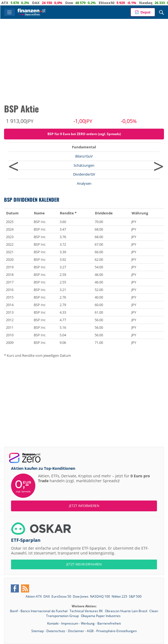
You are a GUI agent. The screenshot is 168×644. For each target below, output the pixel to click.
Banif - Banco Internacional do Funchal (39, 611)
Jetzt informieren (84, 506)
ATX (16, 3)
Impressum (70, 623)
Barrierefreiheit (109, 623)
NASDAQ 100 (100, 596)
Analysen (84, 183)
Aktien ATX (34, 596)
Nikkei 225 (119, 596)
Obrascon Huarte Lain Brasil (126, 611)
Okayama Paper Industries (101, 616)
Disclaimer (76, 631)
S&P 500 (135, 596)
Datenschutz (56, 631)
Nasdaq (157, 3)
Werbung (88, 623)
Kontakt (53, 623)
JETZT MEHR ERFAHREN (84, 564)
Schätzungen (84, 165)
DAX (47, 3)
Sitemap (37, 631)
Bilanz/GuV (84, 156)
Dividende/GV (84, 174)
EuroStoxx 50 (61, 596)
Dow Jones (81, 596)
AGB (90, 631)
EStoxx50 (118, 3)
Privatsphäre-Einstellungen (116, 631)
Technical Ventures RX (87, 611)
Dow (80, 3)
